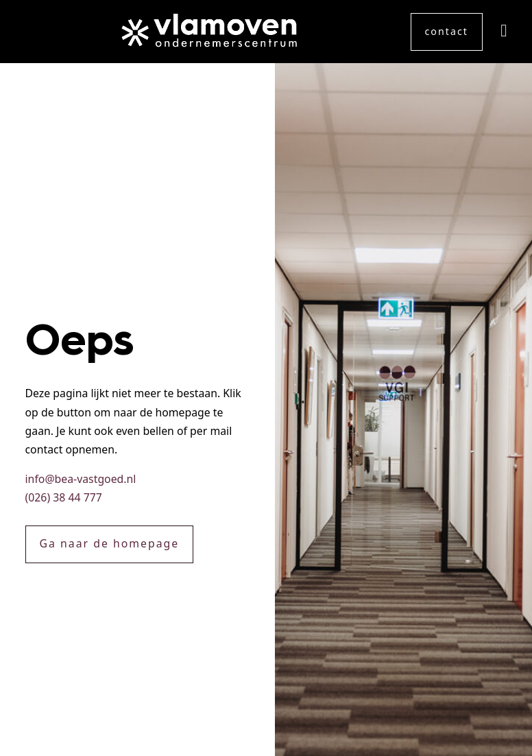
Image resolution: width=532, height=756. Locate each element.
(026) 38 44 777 (64, 497)
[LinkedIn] (504, 32)
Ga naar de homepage (110, 543)
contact (447, 31)
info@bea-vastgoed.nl (81, 479)
